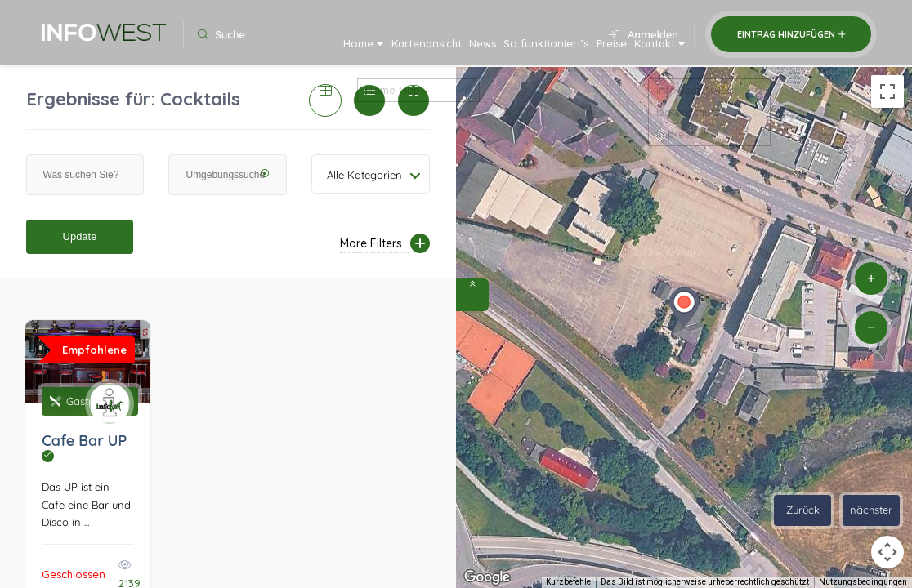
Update (80, 236)
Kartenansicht (346, 51)
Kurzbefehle (568, 582)
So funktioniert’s (500, 51)
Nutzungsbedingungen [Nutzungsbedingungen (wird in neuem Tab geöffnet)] (863, 582)
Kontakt (649, 51)
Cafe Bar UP (84, 447)
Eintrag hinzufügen (791, 34)
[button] (684, 307)
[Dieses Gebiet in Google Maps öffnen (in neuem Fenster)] (487, 577)
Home (263, 51)
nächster (871, 510)
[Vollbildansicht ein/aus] (887, 91)
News (420, 51)
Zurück (803, 510)
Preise (583, 51)
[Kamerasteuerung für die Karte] (887, 552)
